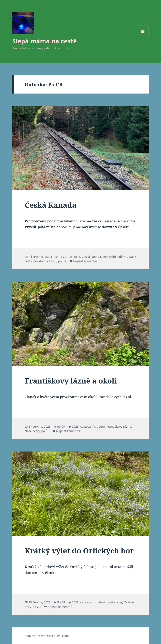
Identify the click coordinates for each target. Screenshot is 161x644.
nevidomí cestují (45, 261)
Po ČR (63, 257)
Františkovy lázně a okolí (71, 381)
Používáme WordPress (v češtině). (49, 636)
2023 (75, 427)
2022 (77, 257)
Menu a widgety (143, 37)
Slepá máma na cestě (45, 41)
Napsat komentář (85, 261)
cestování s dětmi (115, 257)
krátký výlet (114, 602)
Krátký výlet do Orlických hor (79, 551)
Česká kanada (91, 257)
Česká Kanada (51, 205)
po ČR (62, 261)
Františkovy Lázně (119, 427)
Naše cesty (32, 431)
